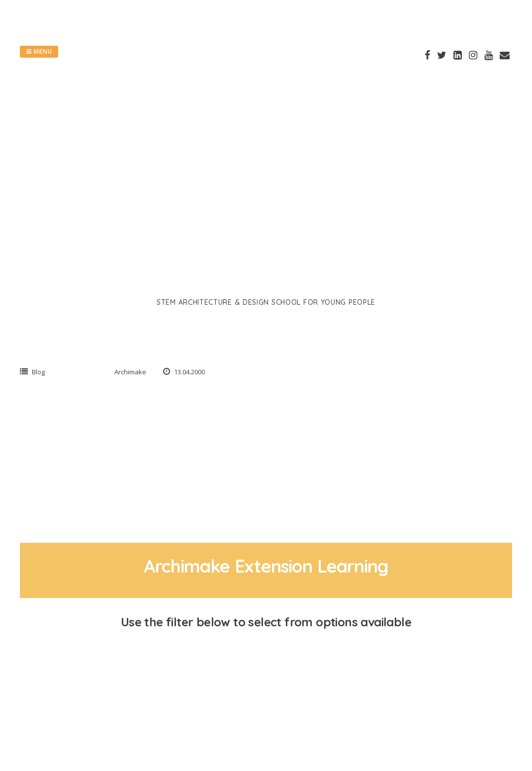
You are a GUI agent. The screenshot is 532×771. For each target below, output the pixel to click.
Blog (38, 372)
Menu (39, 51)
